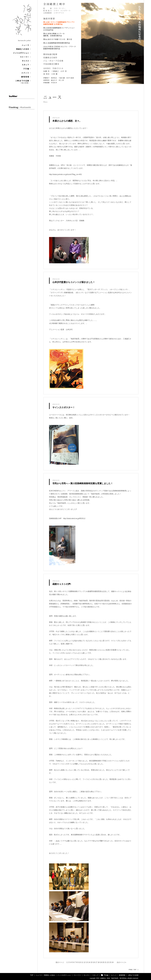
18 (99, 962)
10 (80, 962)
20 (104, 962)
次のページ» (121, 962)
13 (87, 962)
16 (94, 962)
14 (90, 962)
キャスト (87, 975)
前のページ (60, 962)
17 (97, 962)
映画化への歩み (50, 975)
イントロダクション (64, 975)
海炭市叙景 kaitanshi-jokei (22, 22)
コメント (114, 975)
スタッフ (95, 975)
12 (85, 962)
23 (111, 962)
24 (113, 962)
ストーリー (77, 975)
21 (106, 962)
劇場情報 (122, 975)
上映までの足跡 (133, 975)
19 (101, 962)
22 (108, 962)
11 (83, 962)
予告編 (106, 975)
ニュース (39, 975)
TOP (32, 975)
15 (92, 962)
